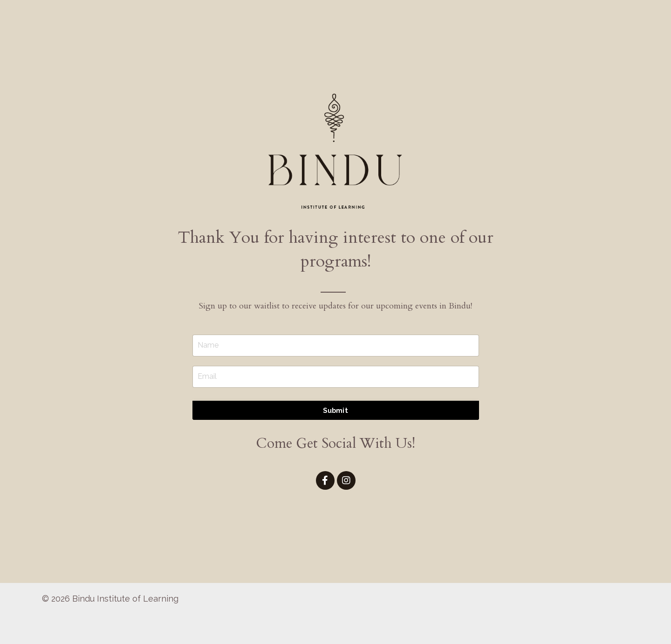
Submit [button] (335, 410)
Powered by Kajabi (601, 620)
